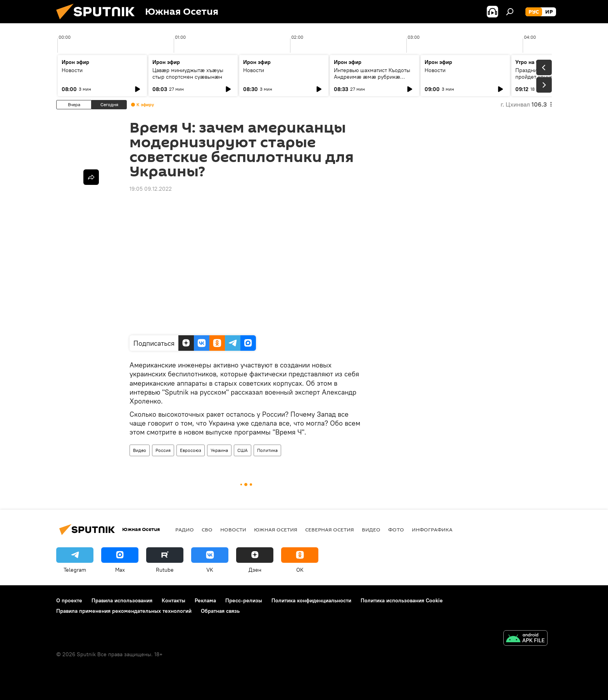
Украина (219, 450)
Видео (140, 450)
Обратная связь (220, 611)
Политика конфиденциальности (311, 600)
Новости (72, 70)
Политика (267, 450)
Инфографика (432, 529)
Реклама (205, 600)
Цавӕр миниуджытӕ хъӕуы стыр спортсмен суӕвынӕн (188, 73)
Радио (185, 529)
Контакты (174, 600)
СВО (207, 529)
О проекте (69, 600)
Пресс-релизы (244, 600)
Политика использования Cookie (402, 600)
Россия (163, 450)
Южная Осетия (276, 529)
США (243, 450)
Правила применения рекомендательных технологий (124, 611)
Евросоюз (191, 450)
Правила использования (122, 600)
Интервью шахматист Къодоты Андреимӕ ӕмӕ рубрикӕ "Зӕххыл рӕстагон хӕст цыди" (373, 77)
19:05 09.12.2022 (151, 189)
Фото (396, 529)
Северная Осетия (330, 529)
